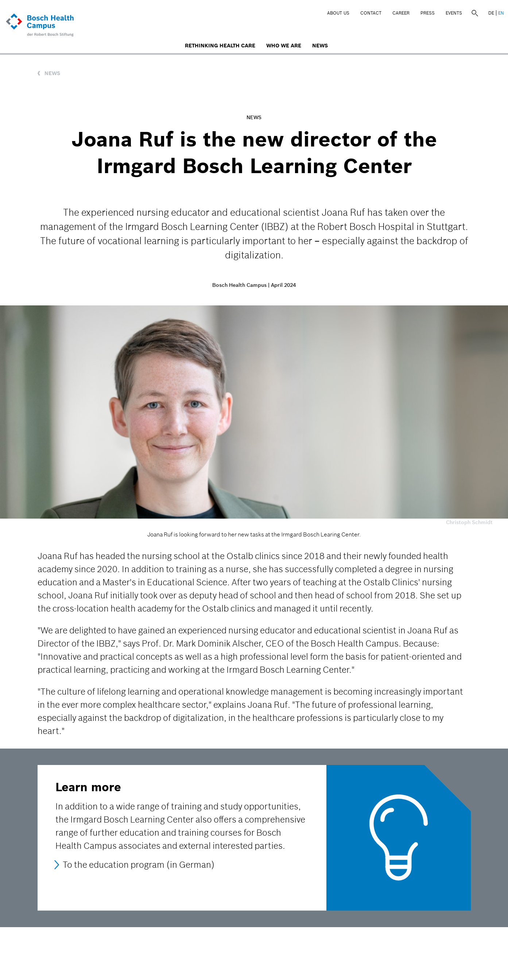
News (320, 46)
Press (428, 13)
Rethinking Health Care (220, 46)
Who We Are (284, 46)
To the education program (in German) (139, 865)
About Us (338, 13)
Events (454, 13)
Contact (371, 13)
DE (491, 13)
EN (501, 13)
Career (401, 13)
